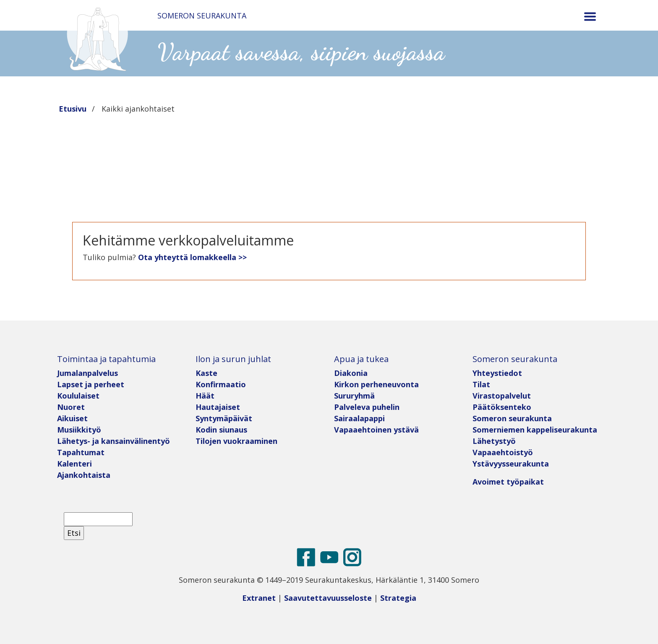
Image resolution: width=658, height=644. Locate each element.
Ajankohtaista (84, 475)
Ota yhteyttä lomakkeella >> (192, 257)
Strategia (398, 598)
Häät (205, 396)
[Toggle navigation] (590, 17)
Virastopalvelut (502, 396)
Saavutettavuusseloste (328, 598)
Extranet (259, 598)
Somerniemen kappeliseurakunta (535, 430)
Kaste (206, 373)
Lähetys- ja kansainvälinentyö (114, 441)
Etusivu (73, 109)
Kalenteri (74, 464)
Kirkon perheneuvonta (376, 384)
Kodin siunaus (221, 430)
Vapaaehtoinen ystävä (376, 430)
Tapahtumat (81, 452)
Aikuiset (72, 418)
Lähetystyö (494, 441)
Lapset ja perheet (92, 384)
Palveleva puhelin (367, 407)
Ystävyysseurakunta (511, 464)
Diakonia (351, 373)
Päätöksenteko (502, 407)
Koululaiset (78, 396)
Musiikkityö (79, 430)
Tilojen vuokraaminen (236, 441)
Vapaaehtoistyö (503, 452)
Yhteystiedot (497, 373)
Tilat (481, 384)
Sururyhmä (354, 396)
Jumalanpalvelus (87, 373)
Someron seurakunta (512, 418)
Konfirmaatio (221, 384)
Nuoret (71, 407)
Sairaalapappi (359, 418)
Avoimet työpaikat (508, 482)
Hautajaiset (218, 407)
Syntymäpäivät (224, 418)
